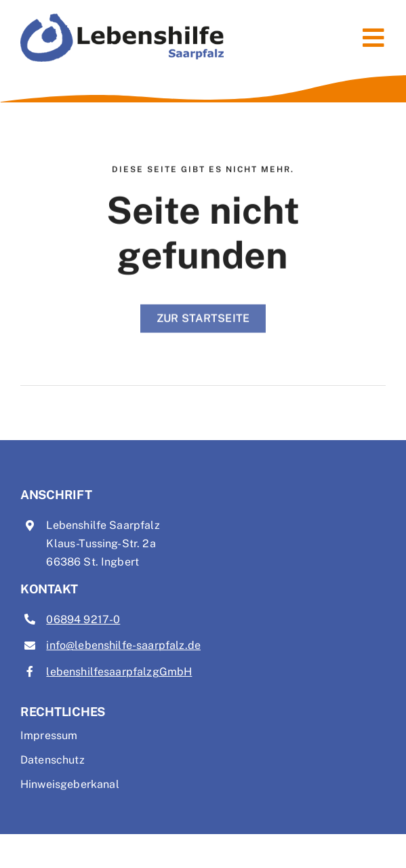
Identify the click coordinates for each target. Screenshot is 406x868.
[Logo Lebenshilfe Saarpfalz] (122, 19)
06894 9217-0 (83, 619)
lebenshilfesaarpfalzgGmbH (119, 672)
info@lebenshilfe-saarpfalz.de (123, 645)
